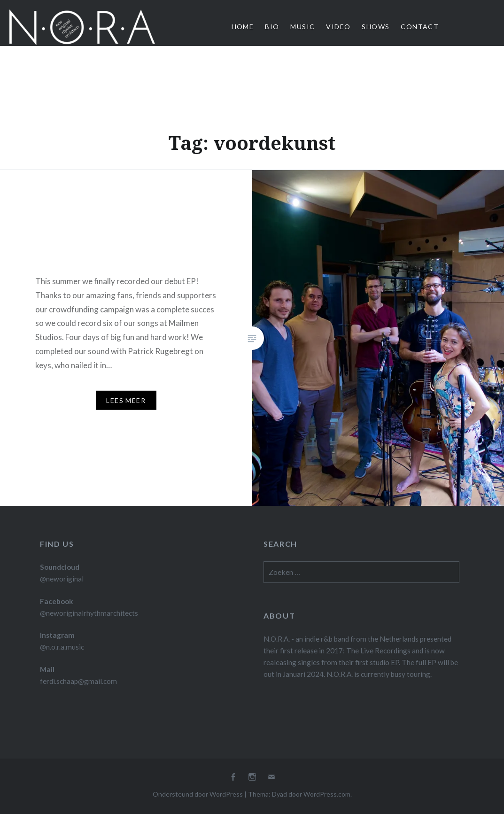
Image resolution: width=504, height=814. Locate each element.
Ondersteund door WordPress (198, 794)
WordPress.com (327, 794)
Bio (272, 27)
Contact (420, 27)
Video (338, 27)
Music (302, 27)
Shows (376, 27)
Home (243, 27)
